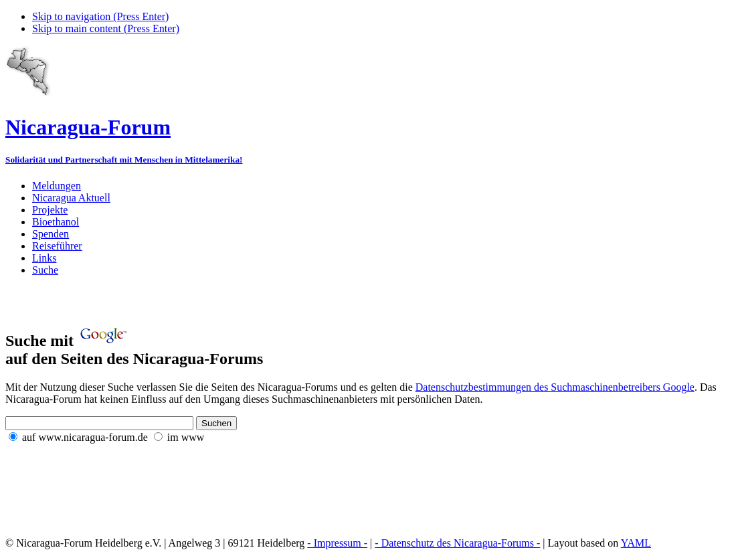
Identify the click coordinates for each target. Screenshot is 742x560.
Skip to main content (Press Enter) (106, 28)
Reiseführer (57, 246)
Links (44, 258)
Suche (45, 270)
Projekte (50, 210)
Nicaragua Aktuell (71, 198)
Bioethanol (56, 222)
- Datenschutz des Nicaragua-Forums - (457, 543)
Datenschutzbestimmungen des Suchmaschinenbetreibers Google (555, 387)
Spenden (51, 234)
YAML (636, 543)
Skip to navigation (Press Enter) (100, 16)
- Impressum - (337, 543)
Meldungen (57, 186)
